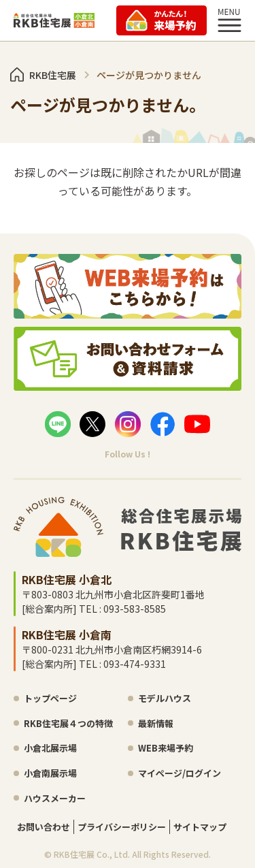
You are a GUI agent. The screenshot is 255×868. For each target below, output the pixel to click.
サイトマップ (200, 827)
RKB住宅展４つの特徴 (68, 723)
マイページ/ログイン (180, 773)
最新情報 (156, 723)
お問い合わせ (44, 827)
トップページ (50, 698)
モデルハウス (165, 698)
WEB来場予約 (166, 748)
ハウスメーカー (55, 798)
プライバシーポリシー (122, 827)
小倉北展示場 (50, 748)
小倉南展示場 (50, 773)
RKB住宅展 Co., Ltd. (92, 854)
